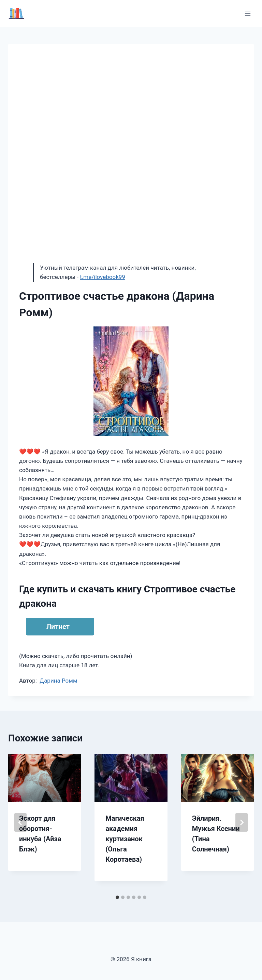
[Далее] (242, 822)
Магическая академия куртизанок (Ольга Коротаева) (125, 839)
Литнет (58, 627)
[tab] (117, 897)
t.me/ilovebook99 (103, 277)
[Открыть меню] (248, 14)
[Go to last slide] (20, 822)
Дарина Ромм (58, 681)
